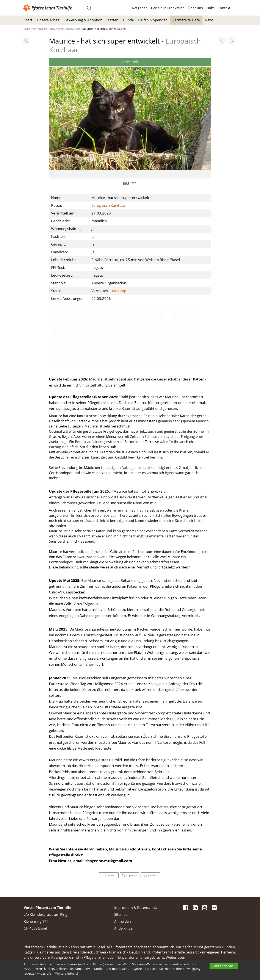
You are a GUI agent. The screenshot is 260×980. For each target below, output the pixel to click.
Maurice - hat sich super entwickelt (104, 29)
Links (210, 8)
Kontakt (224, 8)
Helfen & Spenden (153, 20)
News (209, 20)
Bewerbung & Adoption (83, 20)
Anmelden (123, 921)
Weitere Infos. (65, 973)
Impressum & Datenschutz (136, 908)
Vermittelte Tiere (186, 20)
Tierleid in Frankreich (168, 8)
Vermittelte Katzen (68, 29)
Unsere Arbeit (48, 20)
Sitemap (121, 914)
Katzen (113, 20)
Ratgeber (140, 8)
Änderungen (124, 928)
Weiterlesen (175, 957)
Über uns (195, 8)
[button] (61, 113)
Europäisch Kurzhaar (109, 205)
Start (28, 20)
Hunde (128, 20)
